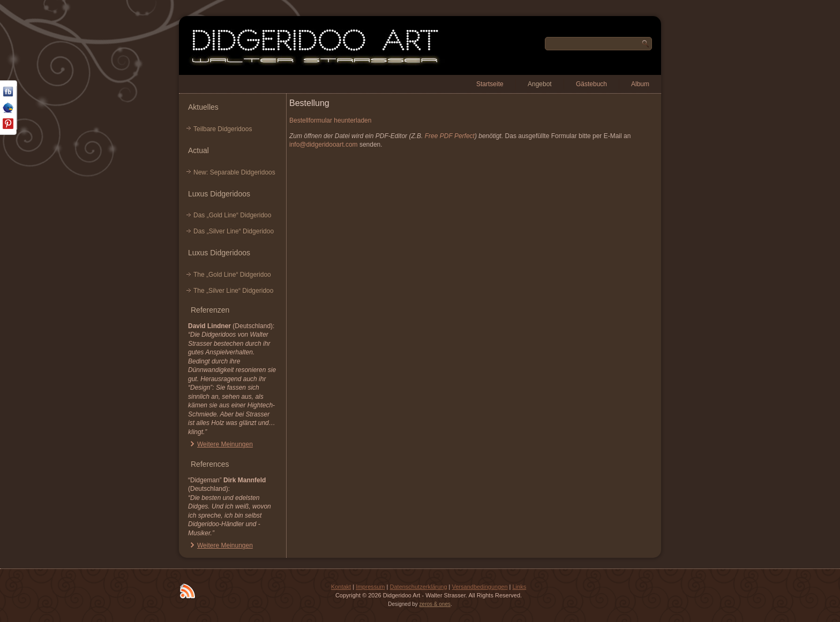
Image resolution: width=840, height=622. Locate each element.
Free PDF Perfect (450, 136)
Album (640, 84)
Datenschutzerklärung (419, 587)
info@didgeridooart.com (324, 145)
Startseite (490, 84)
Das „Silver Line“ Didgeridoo (234, 231)
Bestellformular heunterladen (330, 120)
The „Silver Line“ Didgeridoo (233, 291)
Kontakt (341, 587)
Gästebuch (591, 84)
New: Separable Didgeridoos (234, 172)
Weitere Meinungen (225, 444)
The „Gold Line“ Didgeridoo (232, 275)
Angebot (540, 84)
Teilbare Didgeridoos (223, 129)
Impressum (370, 587)
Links (519, 587)
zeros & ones (435, 604)
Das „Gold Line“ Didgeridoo (232, 215)
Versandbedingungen (480, 587)
